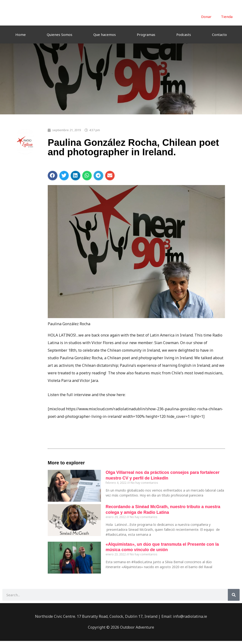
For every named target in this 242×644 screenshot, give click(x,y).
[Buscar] (234, 595)
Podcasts (184, 35)
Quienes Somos (60, 35)
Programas (146, 35)
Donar (206, 17)
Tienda (227, 17)
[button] (53, 176)
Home (21, 35)
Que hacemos (105, 35)
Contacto (219, 35)
